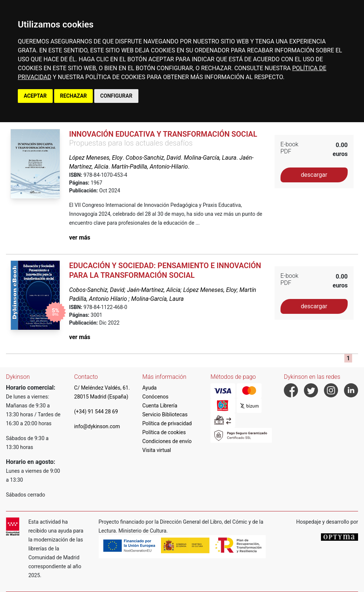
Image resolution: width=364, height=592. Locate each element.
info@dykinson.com (97, 426)
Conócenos (156, 397)
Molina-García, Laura (210, 158)
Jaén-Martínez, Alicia (154, 290)
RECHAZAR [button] (73, 96)
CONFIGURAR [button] (116, 96)
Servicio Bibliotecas (165, 414)
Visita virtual (157, 450)
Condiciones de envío (167, 441)
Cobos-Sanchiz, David (153, 158)
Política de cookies (164, 432)
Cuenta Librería (160, 406)
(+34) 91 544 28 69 (96, 412)
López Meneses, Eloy (96, 158)
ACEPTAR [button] (35, 96)
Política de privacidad (167, 423)
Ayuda (150, 388)
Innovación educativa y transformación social (163, 134)
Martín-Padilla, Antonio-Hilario (150, 167)
